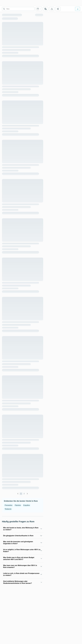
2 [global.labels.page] (24, 494)
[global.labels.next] (27, 494)
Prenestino (9, 505)
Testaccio (8, 509)
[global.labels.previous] (18, 494)
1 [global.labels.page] (21, 494)
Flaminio (18, 505)
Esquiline (27, 505)
